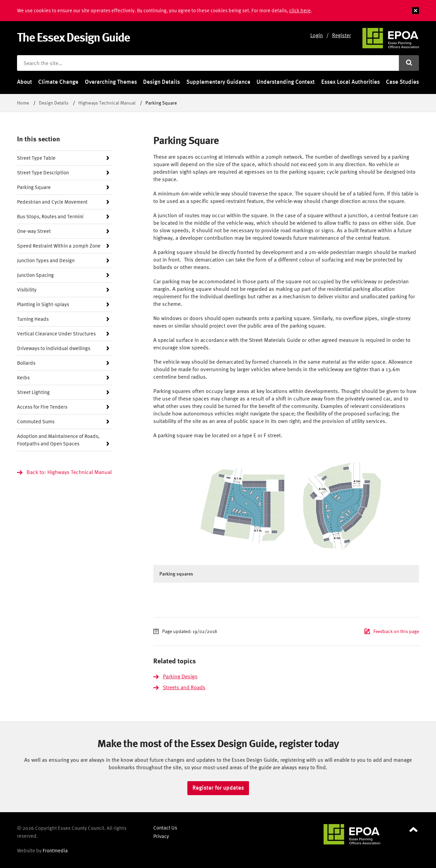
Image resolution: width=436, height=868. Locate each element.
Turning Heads (33, 319)
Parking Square (34, 187)
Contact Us (165, 828)
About (25, 82)
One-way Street (34, 231)
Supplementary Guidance (218, 82)
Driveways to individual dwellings (54, 348)
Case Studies (402, 82)
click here (300, 10)
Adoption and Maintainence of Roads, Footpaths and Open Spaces (58, 440)
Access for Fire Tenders (42, 407)
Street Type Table (36, 158)
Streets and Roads (184, 687)
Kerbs (23, 377)
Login (317, 35)
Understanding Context (286, 82)
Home (23, 103)
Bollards (26, 363)
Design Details (161, 82)
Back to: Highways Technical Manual (69, 472)
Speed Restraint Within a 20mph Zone (59, 246)
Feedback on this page (396, 631)
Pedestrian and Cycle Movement (52, 202)
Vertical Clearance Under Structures (56, 334)
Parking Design (180, 676)
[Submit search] (409, 63)
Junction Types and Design (46, 260)
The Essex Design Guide (73, 37)
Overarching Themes (111, 82)
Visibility (27, 290)
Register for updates (218, 788)
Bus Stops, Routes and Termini (50, 216)
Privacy (161, 836)
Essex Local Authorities (351, 82)
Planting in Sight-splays (43, 304)
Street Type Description (43, 172)
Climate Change (58, 82)
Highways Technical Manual (107, 103)
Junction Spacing (35, 275)
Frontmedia (55, 850)
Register (341, 35)
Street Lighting (33, 392)
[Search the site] (208, 63)
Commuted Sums (36, 421)
